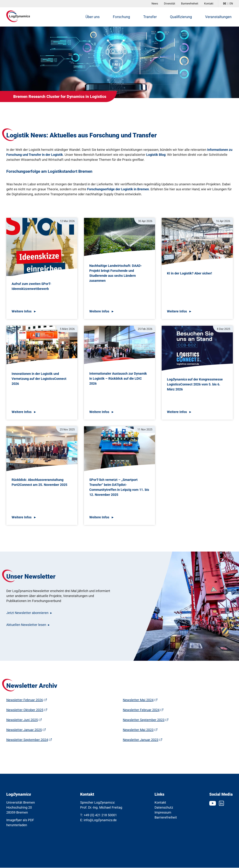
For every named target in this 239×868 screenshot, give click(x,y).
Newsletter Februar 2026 (25, 700)
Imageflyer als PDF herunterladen (20, 823)
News (155, 4)
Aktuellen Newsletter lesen (26, 625)
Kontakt (209, 4)
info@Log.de (100, 820)
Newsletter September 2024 (27, 740)
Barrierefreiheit (190, 4)
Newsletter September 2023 (144, 720)
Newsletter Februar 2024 (141, 710)
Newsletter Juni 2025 (22, 720)
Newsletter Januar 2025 (24, 730)
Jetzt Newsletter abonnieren (27, 613)
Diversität (170, 4)
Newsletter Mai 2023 (138, 730)
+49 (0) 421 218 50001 (100, 815)
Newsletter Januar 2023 (141, 740)
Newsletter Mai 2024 (138, 700)
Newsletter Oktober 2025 (25, 710)
